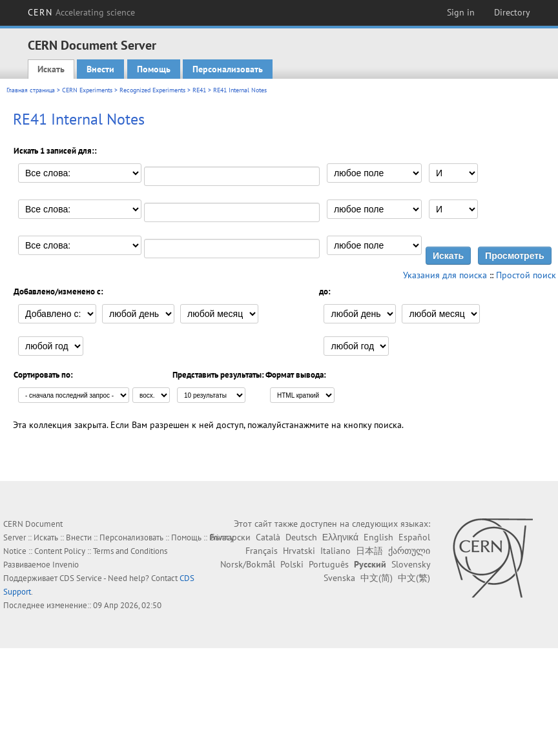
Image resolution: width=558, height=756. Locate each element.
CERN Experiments (87, 90)
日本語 (369, 551)
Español (414, 537)
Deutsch (301, 537)
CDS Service (81, 578)
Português (329, 564)
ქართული (409, 551)
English (378, 537)
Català (268, 537)
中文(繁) (414, 578)
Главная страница (31, 90)
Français (262, 551)
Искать (51, 69)
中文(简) (377, 578)
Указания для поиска (445, 275)
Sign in (461, 12)
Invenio (66, 565)
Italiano (336, 551)
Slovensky (411, 564)
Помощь (154, 69)
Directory (512, 12)
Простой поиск (526, 275)
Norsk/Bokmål (248, 564)
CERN (81, 12)
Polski (292, 564)
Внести (100, 69)
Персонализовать (228, 69)
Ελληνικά (340, 537)
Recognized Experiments (152, 90)
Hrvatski (299, 551)
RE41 (199, 90)
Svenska (339, 578)
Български (230, 537)
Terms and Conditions (130, 551)
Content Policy (60, 551)
